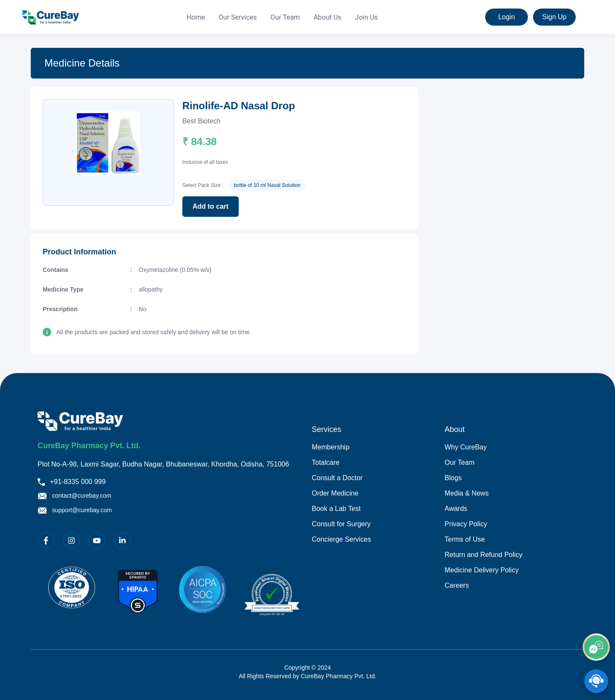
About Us (327, 17)
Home (196, 17)
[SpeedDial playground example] (596, 681)
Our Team (285, 17)
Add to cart (211, 206)
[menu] (282, 17)
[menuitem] (196, 17)
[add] (596, 647)
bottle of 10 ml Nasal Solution (267, 185)
